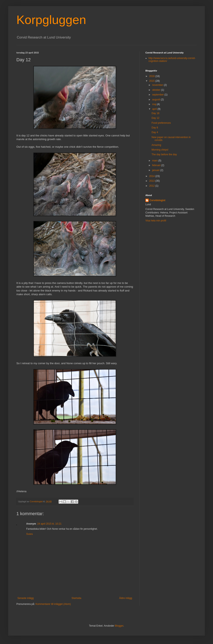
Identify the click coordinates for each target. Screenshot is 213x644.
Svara (29, 534)
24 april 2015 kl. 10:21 (49, 524)
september (158, 95)
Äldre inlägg (126, 598)
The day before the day (164, 154)
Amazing (156, 145)
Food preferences (161, 123)
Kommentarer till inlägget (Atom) (53, 604)
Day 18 (155, 113)
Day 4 (155, 132)
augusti (156, 100)
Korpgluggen (51, 20)
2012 (152, 186)
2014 (152, 176)
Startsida (76, 598)
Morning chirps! (160, 150)
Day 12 (155, 118)
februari (157, 165)
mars (155, 161)
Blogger (119, 626)
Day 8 (155, 128)
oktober (157, 90)
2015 (152, 81)
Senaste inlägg (25, 598)
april (155, 109)
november (158, 85)
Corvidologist (157, 200)
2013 (152, 181)
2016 (152, 76)
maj (155, 104)
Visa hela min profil (156, 221)
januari (156, 170)
